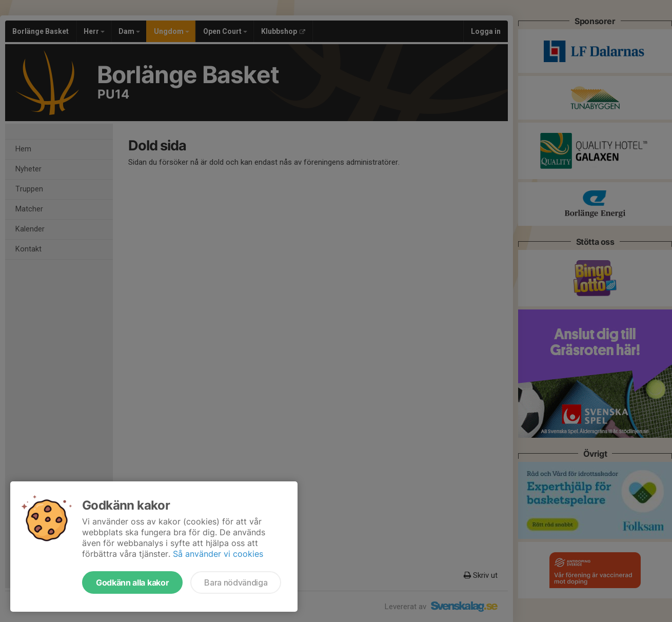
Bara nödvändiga (236, 582)
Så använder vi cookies (218, 554)
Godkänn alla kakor (132, 582)
